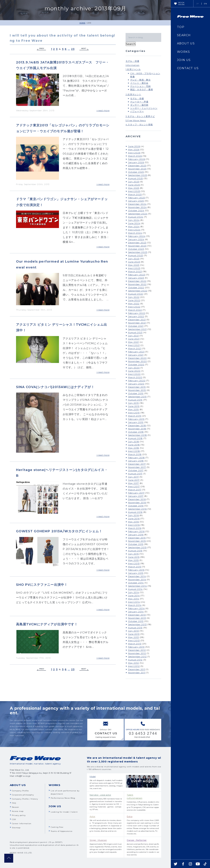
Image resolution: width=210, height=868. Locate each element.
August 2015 (135, 551)
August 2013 (135, 628)
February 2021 (136, 352)
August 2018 (135, 438)
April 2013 (134, 640)
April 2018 (134, 451)
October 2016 (136, 506)
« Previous (41, 49)
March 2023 (135, 271)
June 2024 (134, 223)
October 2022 (136, 287)
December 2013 (137, 615)
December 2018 (137, 425)
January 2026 (136, 162)
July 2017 (133, 477)
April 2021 (134, 345)
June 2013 (134, 634)
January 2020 (136, 384)
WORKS (183, 52)
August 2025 (135, 178)
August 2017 (135, 474)
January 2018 (136, 461)
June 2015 (134, 557)
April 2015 (134, 563)
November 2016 (137, 502)
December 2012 (137, 650)
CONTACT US (188, 68)
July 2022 (134, 297)
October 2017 (136, 470)
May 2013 (133, 637)
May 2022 (134, 304)
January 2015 (136, 573)
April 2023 (134, 268)
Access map (18, 811)
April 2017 (134, 486)
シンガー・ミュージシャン (144, 108)
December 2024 (137, 204)
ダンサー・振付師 (139, 105)
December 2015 (137, 538)
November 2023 (137, 246)
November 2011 (137, 673)
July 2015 (133, 554)
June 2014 (134, 596)
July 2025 (134, 182)
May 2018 (134, 448)
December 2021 (137, 320)
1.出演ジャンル (133, 69)
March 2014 (135, 605)
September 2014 (138, 586)
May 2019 (133, 409)
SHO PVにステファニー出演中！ (42, 585)
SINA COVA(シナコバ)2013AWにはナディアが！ (55, 387)
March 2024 (135, 233)
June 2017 (134, 480)
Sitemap (16, 828)
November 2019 (137, 390)
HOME (82, 23)
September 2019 (137, 397)
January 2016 (136, 535)
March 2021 (135, 348)
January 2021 (136, 355)
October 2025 (136, 172)
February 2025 (137, 198)
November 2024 (137, 207)
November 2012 (137, 653)
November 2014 (137, 579)
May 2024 (134, 226)
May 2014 (134, 599)
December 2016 (137, 499)
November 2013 (137, 618)
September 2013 (137, 624)
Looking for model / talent (64, 812)
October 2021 (136, 326)
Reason (16, 807)
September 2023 (138, 252)
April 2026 (134, 153)
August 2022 (136, 294)
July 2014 (134, 592)
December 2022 (137, 281)
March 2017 (135, 490)
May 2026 (134, 149)
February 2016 (136, 531)
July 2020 (134, 368)
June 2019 (134, 406)
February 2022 (137, 313)
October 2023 (136, 249)
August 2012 (135, 660)
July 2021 (133, 336)
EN (206, 4)
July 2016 (133, 515)
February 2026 (137, 159)
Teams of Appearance (62, 831)
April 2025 (134, 191)
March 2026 (135, 156)
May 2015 (133, 560)
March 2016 (135, 528)
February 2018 (136, 458)
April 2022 (134, 307)
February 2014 (136, 608)
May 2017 (133, 483)
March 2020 (135, 377)
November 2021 (137, 323)
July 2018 (134, 441)
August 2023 (136, 255)
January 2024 (136, 239)
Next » (84, 49)
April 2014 (134, 602)
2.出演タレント (133, 94)
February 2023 (137, 275)
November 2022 (137, 284)
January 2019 (136, 422)
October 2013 (136, 621)
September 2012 (137, 656)
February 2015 (136, 570)
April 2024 (134, 230)
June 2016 (134, 519)
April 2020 (134, 374)
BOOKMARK (182, 4)
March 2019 (135, 416)
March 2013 (135, 644)
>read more (103, 110)
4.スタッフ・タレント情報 (139, 125)
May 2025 (134, 188)
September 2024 (138, 214)
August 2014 (135, 589)
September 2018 (138, 435)
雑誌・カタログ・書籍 (142, 89)
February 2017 (136, 493)
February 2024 (137, 236)
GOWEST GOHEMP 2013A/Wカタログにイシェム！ (59, 531)
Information (133, 65)
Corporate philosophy (23, 795)
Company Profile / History (25, 799)
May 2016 (133, 522)
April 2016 (134, 525)
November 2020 (138, 361)
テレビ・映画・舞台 (140, 80)
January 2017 (136, 496)
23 (73, 49)
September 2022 (138, 291)
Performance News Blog (63, 798)
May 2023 (134, 265)
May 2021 (133, 342)
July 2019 (133, 403)
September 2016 (137, 509)
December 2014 (137, 576)
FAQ (14, 803)
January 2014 (136, 612)
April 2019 (134, 413)
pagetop (9, 858)
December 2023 (137, 243)
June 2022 (134, 300)
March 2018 (135, 454)
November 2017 (137, 467)
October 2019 (136, 393)
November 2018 (137, 429)
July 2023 (134, 259)
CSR (14, 819)
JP (198, 4)
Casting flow (57, 827)
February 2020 (137, 381)
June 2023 (134, 262)
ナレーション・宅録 (140, 86)
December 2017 (137, 464)
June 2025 (134, 185)
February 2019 (136, 419)
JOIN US (184, 60)
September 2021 (137, 329)
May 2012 (133, 663)
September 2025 (138, 175)
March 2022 (135, 310)
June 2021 (134, 339)
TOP (181, 27)
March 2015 (135, 567)
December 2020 (137, 358)
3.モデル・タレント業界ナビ (140, 116)
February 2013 (136, 647)
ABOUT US (186, 43)
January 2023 (136, 278)
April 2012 (134, 666)
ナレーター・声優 (139, 102)
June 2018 (134, 445)
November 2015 (137, 541)
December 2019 (137, 387)
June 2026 (134, 146)
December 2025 (137, 166)
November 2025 (137, 169)
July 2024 (134, 220)
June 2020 (134, 371)
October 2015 (136, 544)
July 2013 (133, 631)
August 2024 (136, 217)
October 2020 (136, 364)
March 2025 (135, 194)
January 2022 (136, 316)
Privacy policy (19, 815)
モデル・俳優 (132, 61)
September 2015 (137, 547)
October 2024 (136, 210)
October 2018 (136, 432)
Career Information (22, 824)
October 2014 (136, 583)
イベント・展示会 (139, 83)
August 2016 (135, 512)
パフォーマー (137, 111)
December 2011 (137, 669)
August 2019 (135, 400)
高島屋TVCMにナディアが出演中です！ (47, 624)
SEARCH (184, 35)
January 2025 (136, 201)
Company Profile (20, 791)
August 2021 (135, 332)
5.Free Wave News (136, 120)
